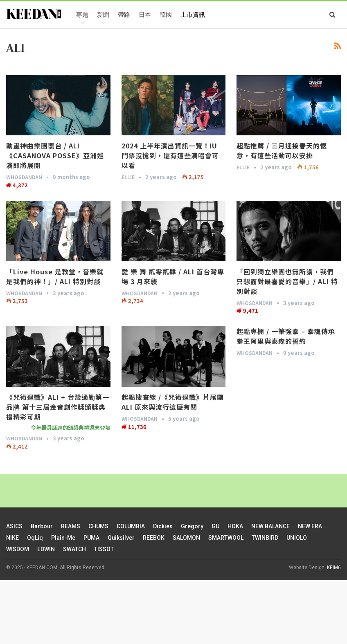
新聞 (103, 15)
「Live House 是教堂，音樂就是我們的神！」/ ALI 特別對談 (55, 276)
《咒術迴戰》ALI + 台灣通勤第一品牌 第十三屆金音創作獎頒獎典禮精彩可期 (58, 407)
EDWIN (46, 549)
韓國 (166, 15)
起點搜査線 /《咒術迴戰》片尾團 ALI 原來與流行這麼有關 (173, 402)
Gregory (192, 526)
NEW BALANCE (270, 526)
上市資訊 (193, 15)
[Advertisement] (173, 611)
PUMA (91, 538)
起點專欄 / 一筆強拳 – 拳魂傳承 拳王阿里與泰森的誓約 (286, 336)
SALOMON (186, 538)
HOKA (235, 526)
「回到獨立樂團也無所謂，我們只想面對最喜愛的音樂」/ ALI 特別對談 (287, 281)
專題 (82, 15)
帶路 (124, 15)
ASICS (14, 526)
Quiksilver (121, 538)
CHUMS (98, 526)
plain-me (63, 538)
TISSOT (104, 549)
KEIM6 (334, 568)
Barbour (42, 526)
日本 (145, 15)
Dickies (163, 526)
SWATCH (74, 549)
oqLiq (35, 538)
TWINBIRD (265, 538)
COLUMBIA (131, 526)
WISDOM (18, 549)
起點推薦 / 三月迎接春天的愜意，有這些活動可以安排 (282, 150)
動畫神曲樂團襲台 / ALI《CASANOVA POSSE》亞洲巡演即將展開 (55, 155)
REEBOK (154, 538)
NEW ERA (310, 526)
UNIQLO (297, 538)
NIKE (12, 538)
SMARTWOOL (226, 538)
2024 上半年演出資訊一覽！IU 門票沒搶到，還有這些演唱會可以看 (170, 155)
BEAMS (71, 526)
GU (215, 526)
